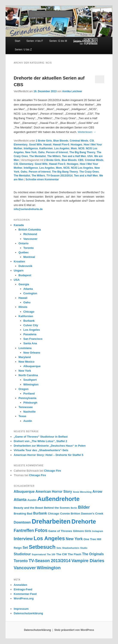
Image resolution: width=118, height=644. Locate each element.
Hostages (76, 145)
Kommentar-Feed (25, 594)
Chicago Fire (53, 471)
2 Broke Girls (44, 141)
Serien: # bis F (35, 41)
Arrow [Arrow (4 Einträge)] (97, 492)
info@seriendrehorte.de (28, 209)
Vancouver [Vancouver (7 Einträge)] (25, 568)
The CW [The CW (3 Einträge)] (62, 554)
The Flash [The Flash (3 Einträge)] (75, 554)
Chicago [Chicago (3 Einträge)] (54, 514)
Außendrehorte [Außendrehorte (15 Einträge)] (58, 499)
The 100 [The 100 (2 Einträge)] (51, 554)
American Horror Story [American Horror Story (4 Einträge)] (54, 492)
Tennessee (26, 407)
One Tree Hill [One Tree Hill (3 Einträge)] (92, 539)
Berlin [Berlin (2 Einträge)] (74, 508)
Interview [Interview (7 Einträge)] (23, 539)
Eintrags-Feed (23, 589)
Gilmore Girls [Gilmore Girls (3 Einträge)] (82, 531)
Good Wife (35, 145)
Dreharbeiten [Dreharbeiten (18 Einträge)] (51, 521)
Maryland (25, 357)
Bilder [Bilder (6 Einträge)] (84, 507)
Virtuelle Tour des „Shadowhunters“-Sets (41, 450)
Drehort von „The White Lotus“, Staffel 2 (40, 441)
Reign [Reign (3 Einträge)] (18, 548)
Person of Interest (57, 152)
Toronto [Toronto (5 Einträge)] (21, 561)
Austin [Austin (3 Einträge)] (32, 500)
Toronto (29, 248)
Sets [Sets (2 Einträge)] (59, 548)
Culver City (31, 325)
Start (17, 41)
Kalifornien (46, 148)
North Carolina (28, 375)
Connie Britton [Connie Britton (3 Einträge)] (70, 514)
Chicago (29, 312)
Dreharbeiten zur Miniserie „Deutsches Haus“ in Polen (50, 446)
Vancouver (30, 239)
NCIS (81, 148)
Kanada (19, 225)
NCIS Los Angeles (82, 168)
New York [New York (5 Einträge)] (74, 539)
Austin (28, 421)
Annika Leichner (72, 91)
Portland (29, 394)
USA (90, 156)
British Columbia (30, 230)
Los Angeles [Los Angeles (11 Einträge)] (49, 538)
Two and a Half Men (74, 156)
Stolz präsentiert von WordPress (74, 630)
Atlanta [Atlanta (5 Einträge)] (20, 500)
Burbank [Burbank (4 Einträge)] (40, 513)
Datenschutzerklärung (28, 613)
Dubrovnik (25, 266)
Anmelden (20, 585)
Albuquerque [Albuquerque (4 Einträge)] (24, 492)
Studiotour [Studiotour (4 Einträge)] (22, 554)
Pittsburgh (30, 403)
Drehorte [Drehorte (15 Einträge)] (84, 522)
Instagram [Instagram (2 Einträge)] (98, 531)
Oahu (41, 152)
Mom (74, 148)
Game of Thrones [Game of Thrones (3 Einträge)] (60, 531)
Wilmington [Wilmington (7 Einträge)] (49, 568)
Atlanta (28, 289)
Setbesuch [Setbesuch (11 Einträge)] (42, 547)
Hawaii (47, 145)
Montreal (29, 257)
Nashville (29, 412)
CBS (81, 160)
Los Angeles (62, 148)
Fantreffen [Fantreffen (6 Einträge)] (24, 531)
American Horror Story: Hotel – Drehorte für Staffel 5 (48, 455)
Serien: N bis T (82, 41)
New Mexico (26, 362)
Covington (30, 293)
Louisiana (25, 348)
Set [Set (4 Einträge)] (25, 548)
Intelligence (31, 148)
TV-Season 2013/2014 (60, 176)
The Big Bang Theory (82, 152)
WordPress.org (24, 598)
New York (31, 152)
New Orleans (32, 353)
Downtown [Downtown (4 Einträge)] (22, 522)
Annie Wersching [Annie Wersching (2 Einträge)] (82, 492)
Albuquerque (32, 366)
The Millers (54, 156)
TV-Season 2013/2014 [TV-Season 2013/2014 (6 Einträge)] (49, 561)
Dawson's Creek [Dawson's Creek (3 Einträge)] (92, 514)
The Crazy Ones (89, 172)
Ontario (23, 243)
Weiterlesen (87, 132)
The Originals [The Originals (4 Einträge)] (93, 554)
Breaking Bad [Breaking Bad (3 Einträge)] (23, 514)
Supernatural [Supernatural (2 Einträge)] (39, 554)
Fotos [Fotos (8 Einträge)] (41, 530)
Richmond (30, 234)
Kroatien (19, 261)
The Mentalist (38, 156)
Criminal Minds (79, 141)
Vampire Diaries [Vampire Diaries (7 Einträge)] (88, 561)
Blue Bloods (61, 141)
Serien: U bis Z (23, 50)
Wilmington (31, 384)
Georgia (24, 284)
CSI (92, 141)
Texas (22, 416)
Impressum (21, 609)
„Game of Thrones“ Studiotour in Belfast (41, 437)
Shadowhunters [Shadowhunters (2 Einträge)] (71, 548)
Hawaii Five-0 (61, 145)
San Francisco (33, 339)
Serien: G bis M (58, 41)
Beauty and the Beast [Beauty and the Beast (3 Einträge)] (28, 508)
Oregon (23, 389)
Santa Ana (30, 343)
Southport (30, 380)
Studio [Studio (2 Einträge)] (84, 548)
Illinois (23, 307)
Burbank (29, 321)
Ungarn (19, 271)
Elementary (21, 145)
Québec (24, 252)
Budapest (25, 275)
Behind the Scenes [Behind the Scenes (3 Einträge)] (57, 508)
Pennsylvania (27, 398)
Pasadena (30, 334)
